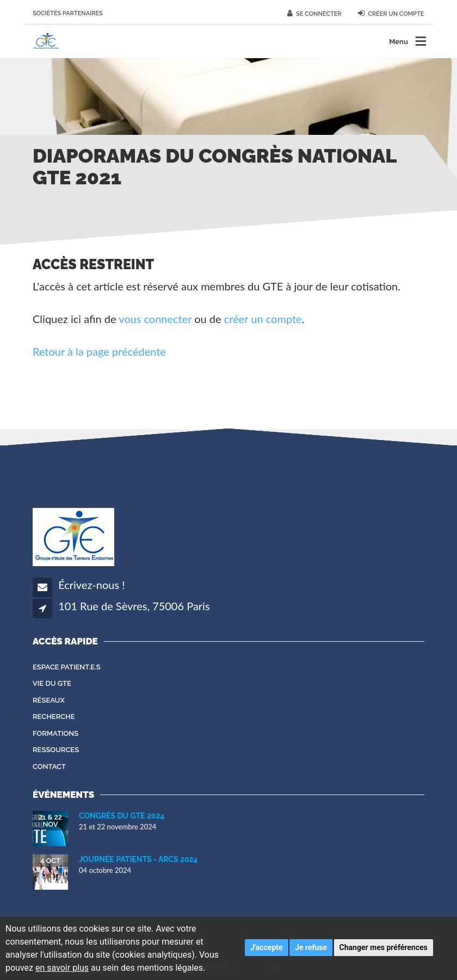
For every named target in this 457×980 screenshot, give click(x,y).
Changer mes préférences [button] (384, 947)
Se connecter (314, 14)
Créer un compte (391, 14)
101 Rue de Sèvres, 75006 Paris (134, 606)
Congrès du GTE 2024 (122, 816)
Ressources (56, 750)
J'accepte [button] (267, 947)
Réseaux (49, 700)
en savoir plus (62, 968)
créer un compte (263, 319)
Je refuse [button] (311, 947)
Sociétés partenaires (68, 13)
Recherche (54, 717)
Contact (49, 767)
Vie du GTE (52, 683)
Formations (55, 733)
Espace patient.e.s (67, 667)
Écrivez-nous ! (91, 585)
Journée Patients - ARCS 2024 (138, 859)
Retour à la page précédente (99, 351)
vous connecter (155, 319)
